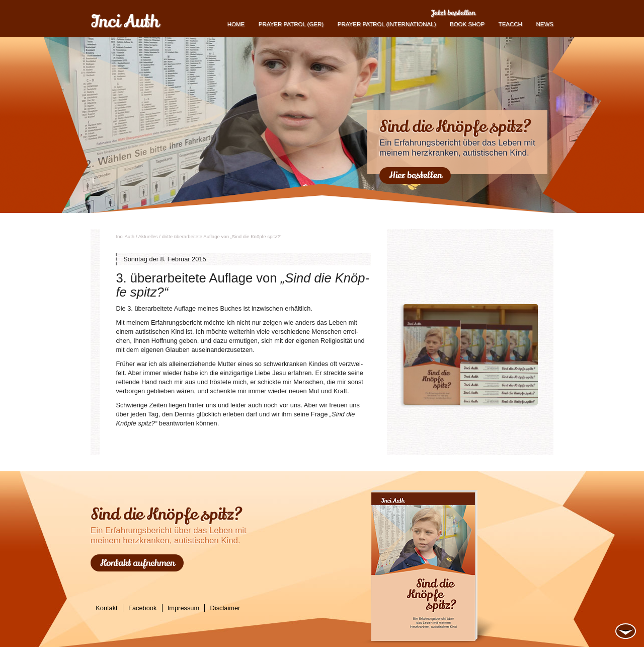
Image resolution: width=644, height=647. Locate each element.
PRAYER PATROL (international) (387, 24)
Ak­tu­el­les (148, 236)
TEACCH (510, 24)
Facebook (142, 608)
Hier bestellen (415, 175)
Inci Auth (125, 22)
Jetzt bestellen (453, 13)
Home (236, 24)
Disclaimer (225, 608)
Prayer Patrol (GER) (291, 24)
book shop (467, 24)
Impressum (183, 608)
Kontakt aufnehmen (137, 563)
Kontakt (106, 608)
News (545, 24)
